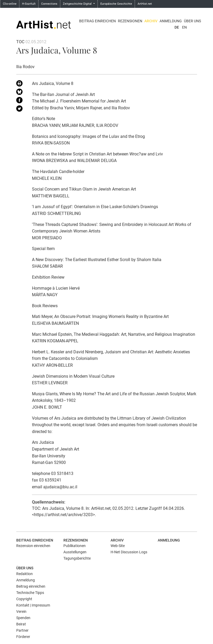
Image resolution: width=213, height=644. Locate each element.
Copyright (24, 599)
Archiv (151, 21)
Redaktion (24, 574)
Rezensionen (130, 21)
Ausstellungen (75, 552)
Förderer (23, 637)
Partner (22, 630)
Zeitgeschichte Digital (78, 4)
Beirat (21, 624)
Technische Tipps (30, 593)
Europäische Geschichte (116, 4)
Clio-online (10, 4)
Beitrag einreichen (97, 21)
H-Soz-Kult (29, 4)
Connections (49, 4)
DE (177, 27)
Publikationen (75, 546)
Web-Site (118, 546)
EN (184, 27)
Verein (21, 611)
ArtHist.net (145, 4)
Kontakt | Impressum (33, 605)
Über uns (192, 21)
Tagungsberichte (77, 558)
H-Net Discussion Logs (129, 552)
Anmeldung (171, 21)
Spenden (23, 618)
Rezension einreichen (33, 546)
